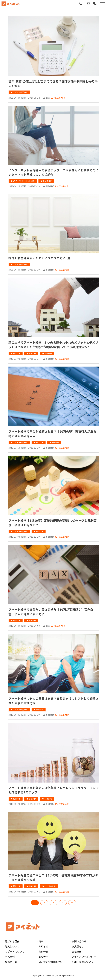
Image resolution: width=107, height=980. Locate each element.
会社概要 (77, 951)
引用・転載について (83, 962)
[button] (102, 4)
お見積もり (78, 946)
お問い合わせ (89, 4)
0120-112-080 (81, 4)
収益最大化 (60, 98)
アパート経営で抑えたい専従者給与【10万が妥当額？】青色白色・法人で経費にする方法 (51, 612)
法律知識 (55, 442)
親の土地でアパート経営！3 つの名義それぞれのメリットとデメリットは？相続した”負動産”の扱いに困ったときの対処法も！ (53, 345)
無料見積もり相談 (95, 4)
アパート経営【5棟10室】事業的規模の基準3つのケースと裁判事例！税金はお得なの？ (53, 523)
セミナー (43, 957)
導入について (12, 946)
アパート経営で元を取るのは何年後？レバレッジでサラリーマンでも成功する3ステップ (53, 790)
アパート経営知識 (20, 92)
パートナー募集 (85, 4)
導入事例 (10, 957)
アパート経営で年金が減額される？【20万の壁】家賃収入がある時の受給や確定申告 (52, 434)
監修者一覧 (11, 962)
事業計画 (32, 353)
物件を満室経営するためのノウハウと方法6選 (39, 258)
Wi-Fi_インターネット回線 (24, 181)
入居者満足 (47, 181)
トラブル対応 (50, 886)
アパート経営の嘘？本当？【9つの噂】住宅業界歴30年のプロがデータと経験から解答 (53, 877)
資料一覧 (43, 951)
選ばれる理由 (12, 941)
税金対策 (17, 353)
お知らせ (43, 946)
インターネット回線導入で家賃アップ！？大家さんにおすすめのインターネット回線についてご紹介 (53, 172)
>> (72, 903)
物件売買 (48, 353)
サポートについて (15, 951)
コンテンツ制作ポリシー (52, 962)
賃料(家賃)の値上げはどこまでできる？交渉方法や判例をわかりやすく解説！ (53, 84)
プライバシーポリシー (84, 957)
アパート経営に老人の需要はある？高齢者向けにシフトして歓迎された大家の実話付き (53, 701)
